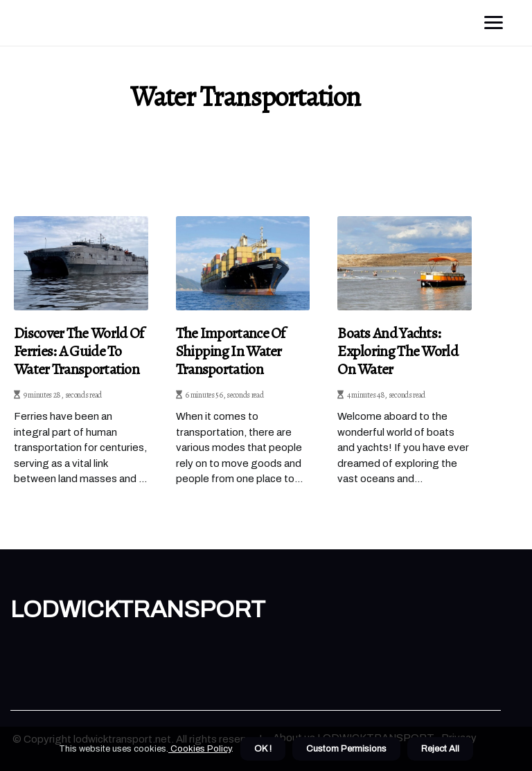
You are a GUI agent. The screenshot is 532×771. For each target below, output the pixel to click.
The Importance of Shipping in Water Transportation (231, 352)
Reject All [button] (440, 749)
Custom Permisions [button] (346, 749)
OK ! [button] (263, 749)
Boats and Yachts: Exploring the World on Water (398, 352)
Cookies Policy (200, 749)
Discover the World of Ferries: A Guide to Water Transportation (79, 352)
